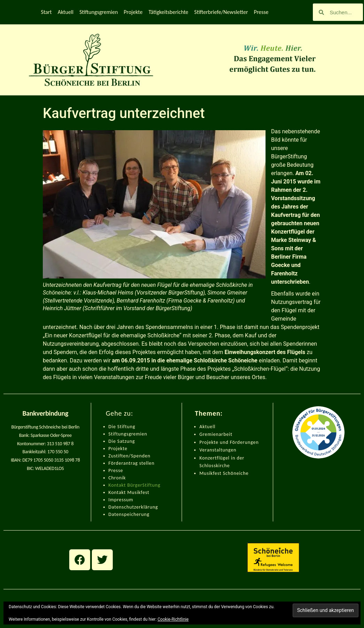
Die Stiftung (122, 427)
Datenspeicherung (129, 514)
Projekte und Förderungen (229, 442)
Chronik (117, 478)
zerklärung (146, 507)
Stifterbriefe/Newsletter (221, 12)
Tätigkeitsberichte (168, 12)
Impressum (121, 500)
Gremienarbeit (216, 434)
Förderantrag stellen (132, 463)
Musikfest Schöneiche (224, 473)
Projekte (133, 12)
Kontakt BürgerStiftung (134, 485)
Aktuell (66, 12)
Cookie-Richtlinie (173, 619)
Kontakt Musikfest (129, 492)
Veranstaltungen (218, 450)
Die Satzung (122, 441)
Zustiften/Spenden (130, 456)
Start (46, 12)
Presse (261, 12)
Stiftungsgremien (98, 12)
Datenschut (121, 507)
